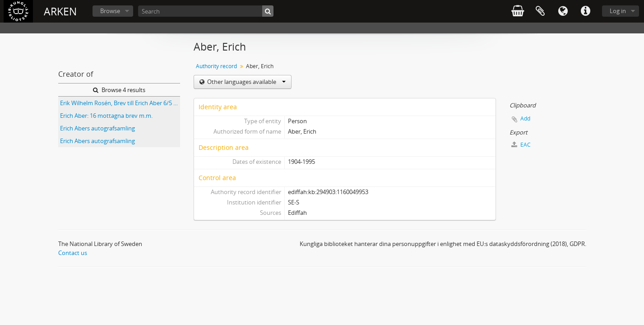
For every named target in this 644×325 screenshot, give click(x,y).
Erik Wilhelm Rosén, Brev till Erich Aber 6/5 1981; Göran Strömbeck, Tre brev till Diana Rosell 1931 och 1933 (120, 103)
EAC (521, 145)
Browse (110, 11)
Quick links (585, 11)
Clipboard (540, 11)
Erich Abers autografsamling (97, 128)
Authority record (216, 66)
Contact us (73, 253)
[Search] (206, 11)
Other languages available (246, 82)
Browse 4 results (119, 90)
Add (525, 118)
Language (563, 11)
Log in (618, 11)
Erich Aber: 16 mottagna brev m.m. (106, 116)
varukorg (518, 11)
